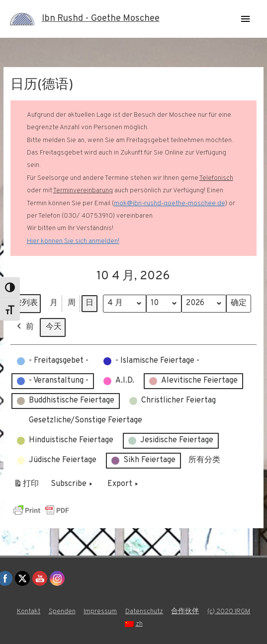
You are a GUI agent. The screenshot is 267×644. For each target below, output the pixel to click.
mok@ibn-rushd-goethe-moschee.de (170, 203)
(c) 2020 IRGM (229, 611)
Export (124, 484)
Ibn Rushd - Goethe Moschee (101, 19)
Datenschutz (144, 611)
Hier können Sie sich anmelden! (73, 241)
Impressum (100, 611)
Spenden (62, 611)
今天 (54, 327)
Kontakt (29, 611)
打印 (26, 486)
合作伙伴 (185, 611)
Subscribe (73, 484)
